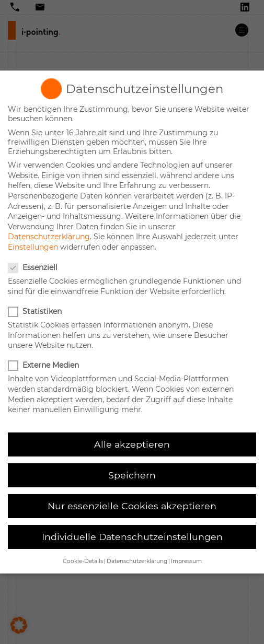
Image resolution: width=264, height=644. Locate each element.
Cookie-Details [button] (83, 561)
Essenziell (34, 267)
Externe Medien (44, 365)
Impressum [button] (186, 561)
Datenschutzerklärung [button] (137, 561)
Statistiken (36, 311)
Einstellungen (33, 247)
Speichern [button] (132, 475)
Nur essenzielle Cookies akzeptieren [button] (132, 506)
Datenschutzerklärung (49, 237)
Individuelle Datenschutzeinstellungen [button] (132, 537)
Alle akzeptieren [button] (132, 444)
